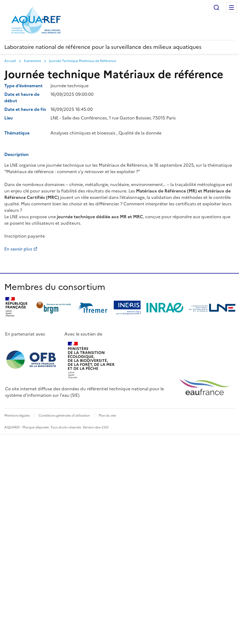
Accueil (10, 61)
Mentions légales (17, 416)
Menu (231, 8)
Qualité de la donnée (140, 133)
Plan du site (107, 416)
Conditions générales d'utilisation (64, 416)
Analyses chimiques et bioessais (83, 133)
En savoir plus (18, 249)
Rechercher (216, 8)
